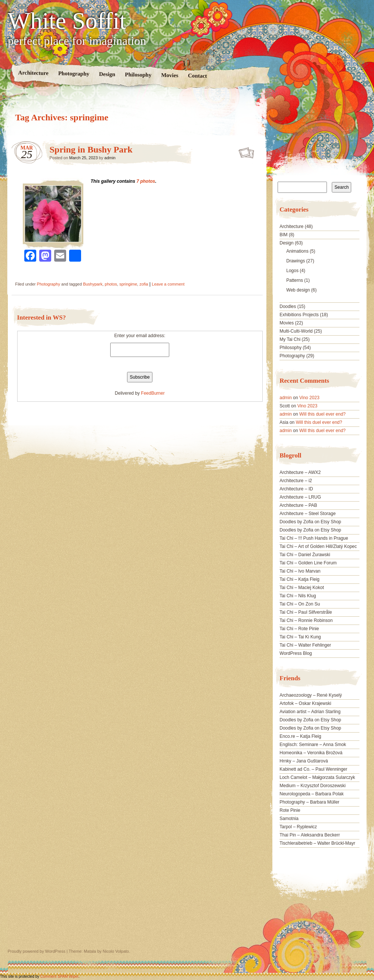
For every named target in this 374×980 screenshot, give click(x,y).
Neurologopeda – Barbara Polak (311, 794)
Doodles (288, 306)
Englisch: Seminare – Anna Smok (313, 745)
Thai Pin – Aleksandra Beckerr (310, 835)
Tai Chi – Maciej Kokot (302, 588)
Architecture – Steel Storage (307, 514)
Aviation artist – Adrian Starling (310, 712)
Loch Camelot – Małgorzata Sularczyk (317, 777)
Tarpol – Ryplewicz (298, 827)
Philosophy (138, 75)
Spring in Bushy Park (91, 150)
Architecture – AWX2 (300, 472)
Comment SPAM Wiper (59, 976)
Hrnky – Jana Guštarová (304, 761)
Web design (298, 290)
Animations (297, 251)
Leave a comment (168, 284)
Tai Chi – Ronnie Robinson (306, 620)
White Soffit (67, 21)
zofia (144, 284)
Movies (170, 75)
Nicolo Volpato (116, 951)
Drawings (296, 261)
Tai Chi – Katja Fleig (299, 579)
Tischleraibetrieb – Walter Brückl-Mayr (317, 843)
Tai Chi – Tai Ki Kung (300, 637)
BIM (283, 235)
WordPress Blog (296, 653)
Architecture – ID (296, 489)
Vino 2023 (309, 398)
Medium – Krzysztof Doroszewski (313, 786)
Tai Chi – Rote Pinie (299, 629)
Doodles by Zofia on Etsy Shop (310, 522)
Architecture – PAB (298, 505)
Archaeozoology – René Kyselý (311, 695)
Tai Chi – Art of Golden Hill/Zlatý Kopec (318, 546)
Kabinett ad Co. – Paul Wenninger (313, 769)
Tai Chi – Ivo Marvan (300, 571)
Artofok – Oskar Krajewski (305, 703)
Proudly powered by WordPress (37, 951)
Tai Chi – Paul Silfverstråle (306, 612)
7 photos (146, 181)
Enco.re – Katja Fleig (300, 736)
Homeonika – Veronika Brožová (311, 753)
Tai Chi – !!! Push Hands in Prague (314, 538)
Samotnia (289, 819)
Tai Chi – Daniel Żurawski (305, 555)
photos (111, 284)
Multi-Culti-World (296, 331)
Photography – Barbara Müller (309, 802)
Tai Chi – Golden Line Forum (308, 563)
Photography (74, 73)
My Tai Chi (290, 339)
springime (128, 284)
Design (107, 74)
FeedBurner (153, 393)
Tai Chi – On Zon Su (300, 604)
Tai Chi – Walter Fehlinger (305, 645)
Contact (197, 76)
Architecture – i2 (296, 481)
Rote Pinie (290, 810)
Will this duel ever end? (322, 414)
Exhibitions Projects (299, 315)
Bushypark (93, 284)
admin (110, 158)
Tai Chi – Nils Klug (298, 596)
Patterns (295, 280)
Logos (292, 271)
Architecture (33, 73)
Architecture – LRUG (300, 497)
